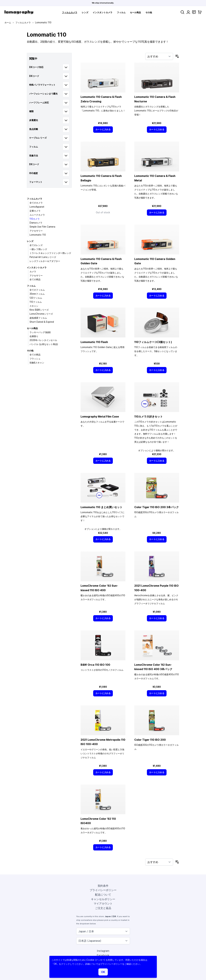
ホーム (8, 22)
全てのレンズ (36, 245)
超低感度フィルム (38, 318)
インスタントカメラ (102, 12)
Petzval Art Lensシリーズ (43, 257)
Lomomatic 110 (38, 235)
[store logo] (19, 12)
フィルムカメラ (70, 12)
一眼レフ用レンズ (38, 249)
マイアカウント (103, 903)
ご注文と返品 (103, 908)
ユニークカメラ (37, 215)
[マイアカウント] (188, 12)
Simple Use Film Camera (42, 227)
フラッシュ (35, 359)
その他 (149, 12)
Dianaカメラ (36, 223)
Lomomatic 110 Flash (94, 342)
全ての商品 (35, 279)
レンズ (85, 12)
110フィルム (36, 302)
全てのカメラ (36, 203)
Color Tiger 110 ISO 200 (150, 740)
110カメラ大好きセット (148, 416)
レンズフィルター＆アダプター (45, 261)
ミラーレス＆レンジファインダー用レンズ (50, 253)
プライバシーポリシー (103, 890)
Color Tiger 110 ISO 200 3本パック (157, 507)
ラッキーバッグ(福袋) (40, 332)
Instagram (103, 951)
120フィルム (36, 298)
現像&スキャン (37, 363)
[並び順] (159, 56)
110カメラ (35, 219)
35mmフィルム (37, 294)
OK (103, 972)
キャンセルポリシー (103, 899)
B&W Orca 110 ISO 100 (95, 665)
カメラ (33, 272)
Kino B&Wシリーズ (39, 310)
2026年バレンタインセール (43, 340)
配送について (103, 895)
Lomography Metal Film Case (100, 416)
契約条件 (103, 886)
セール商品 (135, 12)
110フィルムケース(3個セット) (153, 342)
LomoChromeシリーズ (41, 314)
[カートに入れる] (103, 129)
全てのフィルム (37, 290)
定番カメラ (35, 211)
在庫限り (34, 336)
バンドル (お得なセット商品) (44, 344)
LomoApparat (37, 207)
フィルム (121, 12)
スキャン (34, 306)
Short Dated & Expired (42, 322)
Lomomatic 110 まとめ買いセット (101, 507)
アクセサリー (36, 231)
